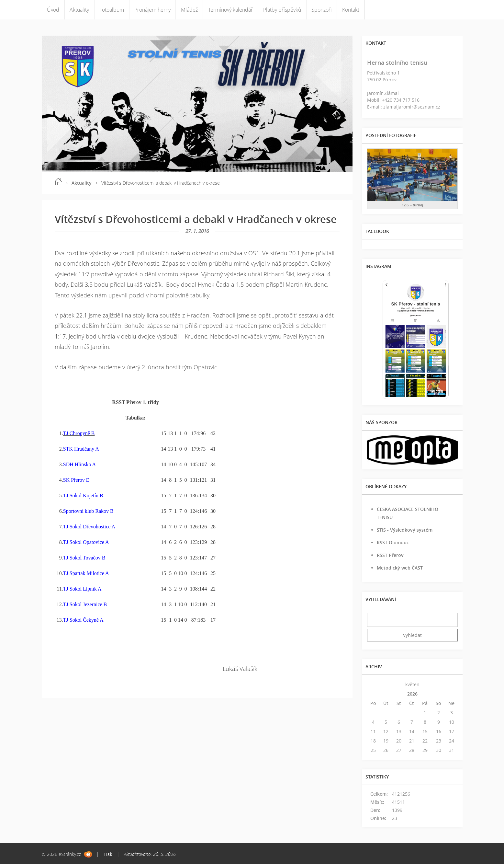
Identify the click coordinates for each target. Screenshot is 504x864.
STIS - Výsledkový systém (405, 530)
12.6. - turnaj (412, 205)
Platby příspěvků (282, 10)
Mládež (189, 10)
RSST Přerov (390, 555)
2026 (412, 694)
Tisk (108, 854)
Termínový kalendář (230, 10)
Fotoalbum (112, 10)
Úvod (53, 10)
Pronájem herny (152, 10)
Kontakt (351, 10)
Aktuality (79, 10)
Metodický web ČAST (400, 568)
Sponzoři (322, 10)
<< (373, 684)
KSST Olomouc (393, 542)
